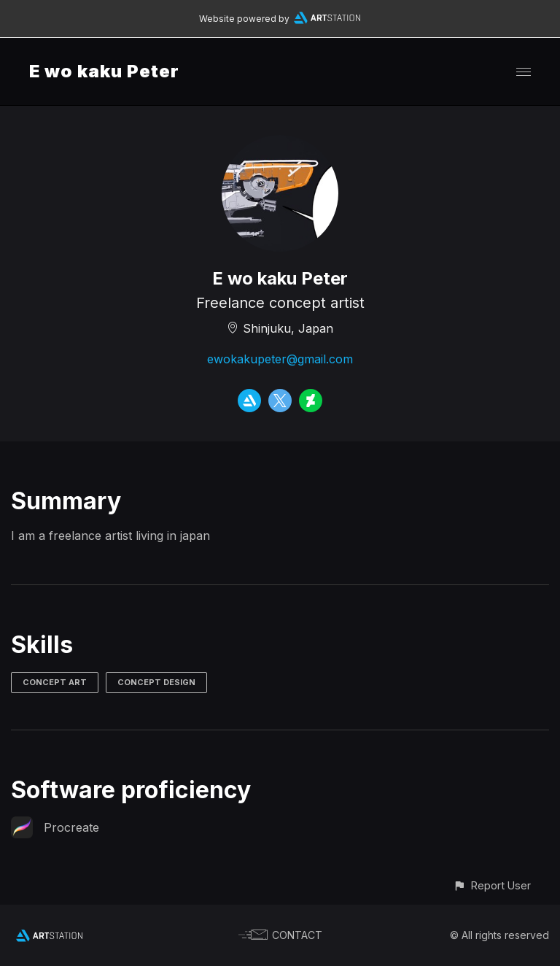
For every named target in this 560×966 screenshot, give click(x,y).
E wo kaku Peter (104, 71)
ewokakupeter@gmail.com (280, 359)
